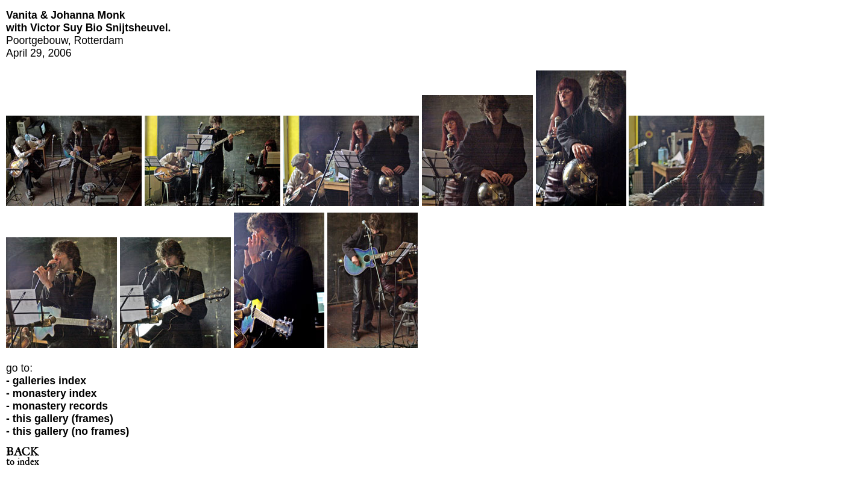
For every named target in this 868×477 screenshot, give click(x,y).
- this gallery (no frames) (68, 431)
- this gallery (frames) (60, 419)
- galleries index (46, 381)
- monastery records (57, 406)
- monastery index (52, 393)
